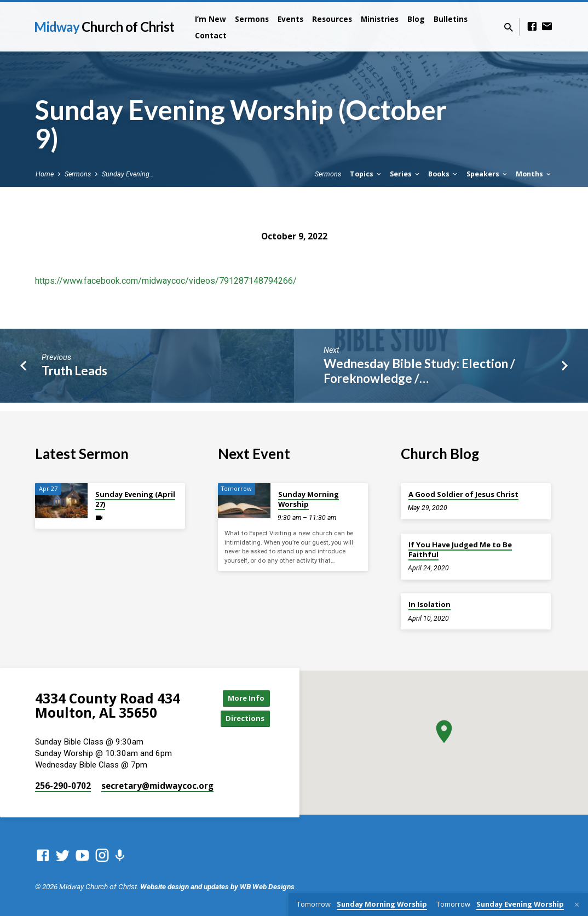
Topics (366, 174)
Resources (332, 19)
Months (534, 174)
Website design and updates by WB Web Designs (217, 889)
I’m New (211, 19)
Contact (211, 35)
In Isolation (430, 604)
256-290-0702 (63, 788)
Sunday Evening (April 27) (135, 499)
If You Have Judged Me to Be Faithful (460, 549)
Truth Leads (74, 371)
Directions (243, 721)
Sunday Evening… (128, 174)
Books (443, 174)
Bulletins (451, 19)
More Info (243, 699)
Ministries (380, 19)
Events (290, 19)
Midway (104, 27)
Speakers (488, 174)
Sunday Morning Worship (309, 499)
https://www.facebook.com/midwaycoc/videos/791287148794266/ (166, 281)
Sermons (252, 19)
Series (405, 174)
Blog (416, 19)
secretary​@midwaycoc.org (157, 788)
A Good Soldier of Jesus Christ (463, 494)
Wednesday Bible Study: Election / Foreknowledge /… (419, 371)
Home (45, 174)
